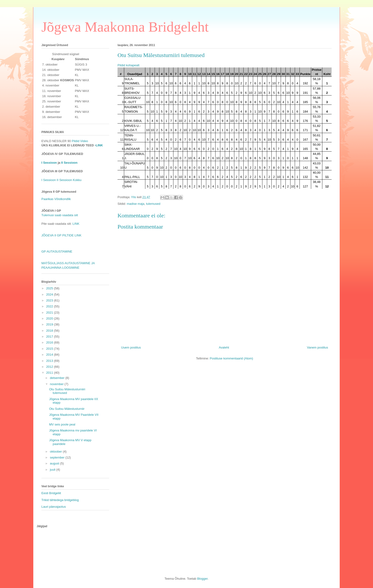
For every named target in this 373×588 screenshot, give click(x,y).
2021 (50, 313)
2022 (50, 306)
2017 (50, 337)
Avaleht (224, 347)
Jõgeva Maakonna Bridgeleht (125, 27)
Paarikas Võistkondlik (56, 199)
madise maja (136, 204)
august (55, 463)
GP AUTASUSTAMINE (57, 251)
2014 (50, 355)
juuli (53, 470)
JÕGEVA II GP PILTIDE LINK (61, 235)
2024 (50, 294)
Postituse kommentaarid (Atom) (231, 358)
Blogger (202, 579)
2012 (50, 367)
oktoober (56, 452)
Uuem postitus (131, 347)
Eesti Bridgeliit (51, 493)
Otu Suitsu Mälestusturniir (67, 409)
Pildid (76, 141)
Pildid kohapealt (128, 65)
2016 (50, 342)
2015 (50, 349)
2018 (50, 331)
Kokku (77, 180)
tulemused (153, 204)
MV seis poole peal (62, 424)
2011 (50, 373)
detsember (58, 378)
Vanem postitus (317, 347)
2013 (50, 361)
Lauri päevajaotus (54, 507)
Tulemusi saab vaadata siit (60, 215)
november (57, 384)
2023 (50, 300)
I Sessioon (49, 163)
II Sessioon (69, 163)
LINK (99, 145)
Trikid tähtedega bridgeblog (60, 500)
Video (84, 141)
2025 (50, 288)
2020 (50, 318)
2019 (50, 324)
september (58, 457)
